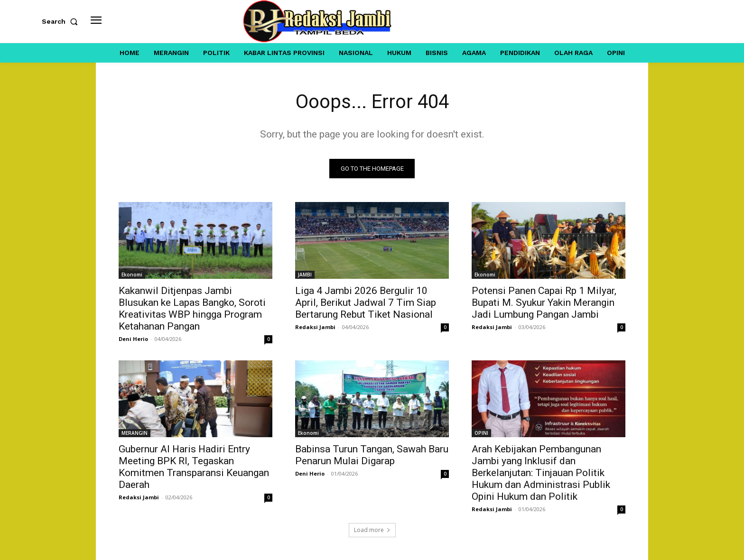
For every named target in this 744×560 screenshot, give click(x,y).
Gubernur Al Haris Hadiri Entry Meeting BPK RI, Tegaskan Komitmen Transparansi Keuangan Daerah (194, 467)
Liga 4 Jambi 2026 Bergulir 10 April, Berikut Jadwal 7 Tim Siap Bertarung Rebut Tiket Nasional (366, 303)
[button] (62, 21)
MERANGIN (135, 433)
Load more (372, 530)
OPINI (481, 433)
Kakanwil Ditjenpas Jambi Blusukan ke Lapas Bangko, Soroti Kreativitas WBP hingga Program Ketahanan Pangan (192, 308)
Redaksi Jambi (315, 327)
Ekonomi (132, 275)
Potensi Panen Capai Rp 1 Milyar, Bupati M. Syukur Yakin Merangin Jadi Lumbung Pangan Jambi (544, 303)
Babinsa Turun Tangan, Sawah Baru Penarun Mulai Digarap (372, 455)
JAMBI (305, 275)
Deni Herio (133, 339)
